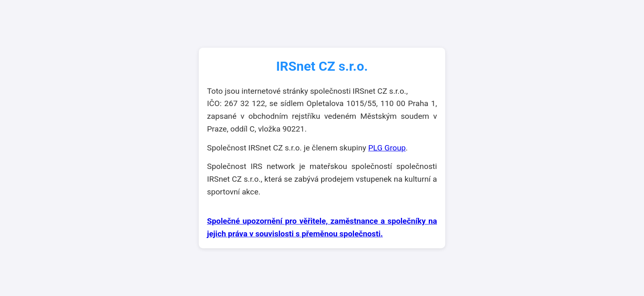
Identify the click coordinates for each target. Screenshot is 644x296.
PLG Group (387, 148)
